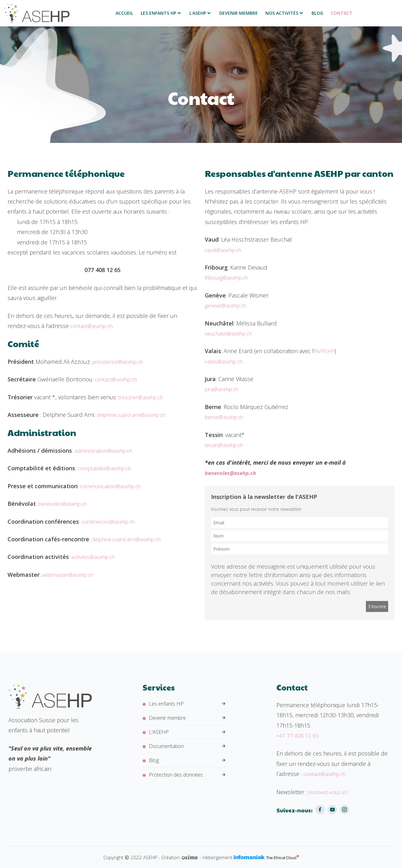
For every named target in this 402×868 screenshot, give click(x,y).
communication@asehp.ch (114, 486)
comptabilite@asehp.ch (107, 468)
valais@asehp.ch (225, 361)
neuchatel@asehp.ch (232, 333)
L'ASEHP (201, 13)
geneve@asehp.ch (228, 305)
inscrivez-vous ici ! (331, 792)
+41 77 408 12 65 (299, 735)
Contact (342, 13)
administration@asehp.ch (106, 450)
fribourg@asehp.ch (229, 277)
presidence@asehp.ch (121, 362)
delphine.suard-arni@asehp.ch (136, 415)
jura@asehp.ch (223, 389)
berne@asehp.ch (226, 417)
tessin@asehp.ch (226, 445)
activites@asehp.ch (95, 557)
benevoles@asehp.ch (66, 504)
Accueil (124, 13)
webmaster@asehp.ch (70, 575)
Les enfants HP (161, 13)
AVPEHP (325, 351)
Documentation (187, 749)
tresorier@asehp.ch (143, 397)
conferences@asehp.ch (111, 521)
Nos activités (285, 13)
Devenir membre (239, 13)
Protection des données (187, 780)
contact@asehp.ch (94, 326)
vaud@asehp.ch (225, 250)
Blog (317, 13)
